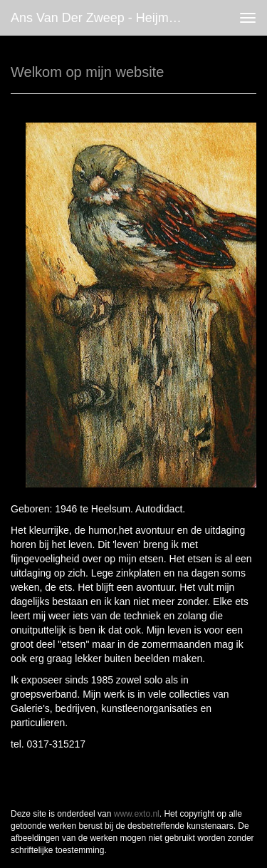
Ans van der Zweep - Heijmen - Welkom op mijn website (102, 18)
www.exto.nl (137, 814)
